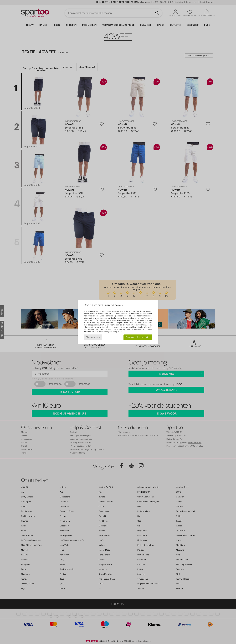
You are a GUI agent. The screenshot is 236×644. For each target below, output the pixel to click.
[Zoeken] (157, 13)
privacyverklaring (110, 332)
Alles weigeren (93, 337)
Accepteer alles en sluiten (138, 337)
